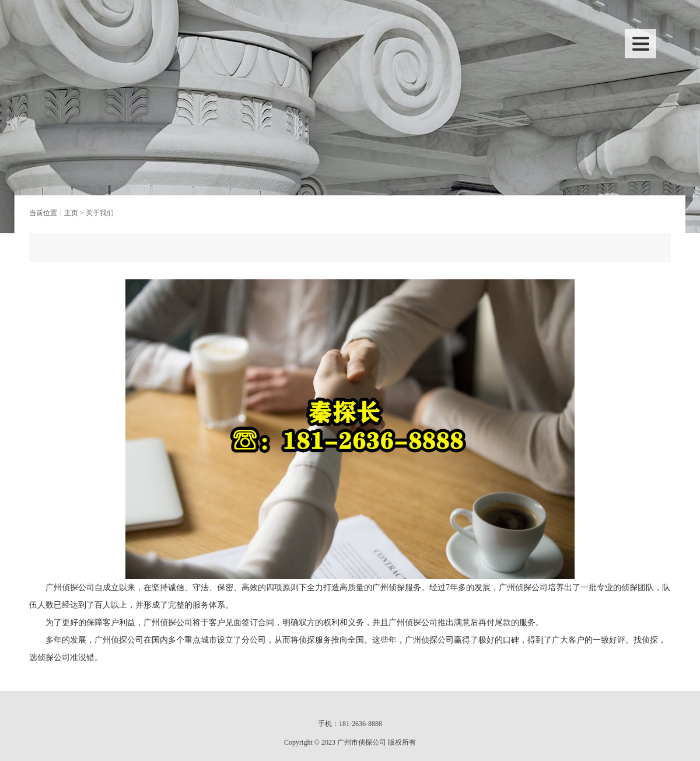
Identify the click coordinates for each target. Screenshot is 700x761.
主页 (71, 213)
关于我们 (100, 213)
